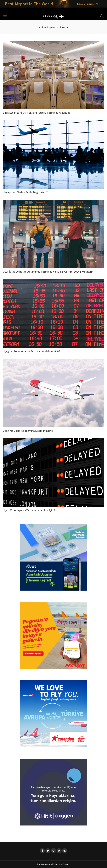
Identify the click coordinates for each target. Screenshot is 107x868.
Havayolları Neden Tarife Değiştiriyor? (25, 193)
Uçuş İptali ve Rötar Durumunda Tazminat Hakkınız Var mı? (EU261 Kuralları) (48, 272)
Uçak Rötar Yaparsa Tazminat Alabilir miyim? (29, 511)
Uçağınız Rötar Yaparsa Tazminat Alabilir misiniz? (32, 352)
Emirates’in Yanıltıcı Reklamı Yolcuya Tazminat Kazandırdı (37, 113)
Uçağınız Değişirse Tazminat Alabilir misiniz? (29, 431)
